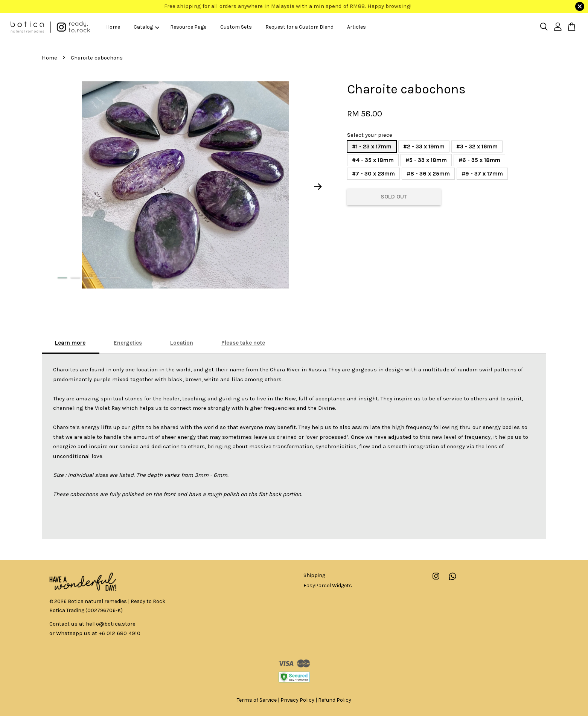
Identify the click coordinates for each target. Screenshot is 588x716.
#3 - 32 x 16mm (477, 147)
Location (182, 343)
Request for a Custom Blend (299, 27)
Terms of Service (257, 700)
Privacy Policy (297, 700)
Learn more (70, 343)
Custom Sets (236, 27)
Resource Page (188, 27)
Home (113, 27)
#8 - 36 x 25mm (428, 174)
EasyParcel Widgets (328, 585)
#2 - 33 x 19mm (424, 147)
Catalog (146, 27)
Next (318, 186)
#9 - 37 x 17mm (482, 174)
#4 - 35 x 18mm (373, 160)
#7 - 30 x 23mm (373, 174)
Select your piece (370, 135)
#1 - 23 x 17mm (372, 147)
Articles (356, 27)
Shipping (314, 575)
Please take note (243, 343)
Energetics (128, 343)
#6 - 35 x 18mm (479, 160)
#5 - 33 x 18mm (426, 160)
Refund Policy (335, 700)
